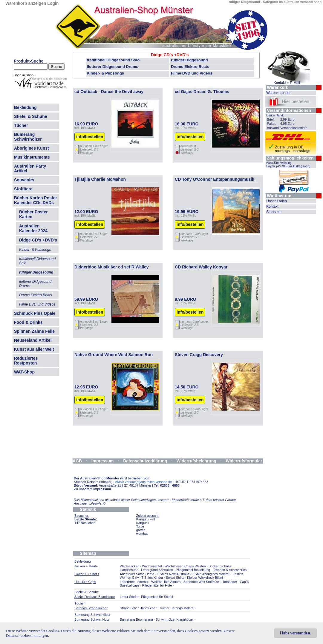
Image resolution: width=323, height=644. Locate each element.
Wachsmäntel (152, 566)
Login (53, 3)
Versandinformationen (289, 110)
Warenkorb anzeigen (26, 3)
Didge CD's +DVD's (170, 55)
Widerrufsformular (244, 461)
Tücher (21, 125)
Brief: (271, 119)
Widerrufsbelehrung (196, 461)
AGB (77, 461)
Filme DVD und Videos (192, 73)
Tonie (140, 526)
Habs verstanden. (296, 633)
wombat (142, 534)
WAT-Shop (24, 372)
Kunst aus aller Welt (34, 349)
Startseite (274, 212)
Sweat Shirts (175, 578)
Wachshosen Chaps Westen (185, 566)
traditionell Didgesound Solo (113, 60)
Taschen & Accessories (230, 570)
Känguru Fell (146, 519)
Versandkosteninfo (294, 128)
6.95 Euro (287, 124)
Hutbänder (230, 582)
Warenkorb (278, 87)
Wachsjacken (130, 566)
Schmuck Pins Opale (35, 313)
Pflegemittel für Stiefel (157, 597)
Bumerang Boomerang (136, 619)
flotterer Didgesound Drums (112, 67)
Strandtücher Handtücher (138, 608)
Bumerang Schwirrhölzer (28, 137)
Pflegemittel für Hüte (157, 585)
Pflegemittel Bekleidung (193, 570)
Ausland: (273, 128)
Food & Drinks (28, 322)
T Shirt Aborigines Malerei (211, 574)
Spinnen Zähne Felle (34, 331)
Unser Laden (277, 201)
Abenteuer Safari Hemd (137, 574)
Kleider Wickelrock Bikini (205, 578)
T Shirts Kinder (152, 578)
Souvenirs (24, 180)
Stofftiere (23, 189)
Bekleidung (25, 107)
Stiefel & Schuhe (30, 116)
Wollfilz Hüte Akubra (166, 582)
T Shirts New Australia (173, 574)
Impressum (103, 461)
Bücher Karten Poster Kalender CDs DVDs (36, 200)
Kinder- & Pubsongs (105, 73)
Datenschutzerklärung (145, 461)
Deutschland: (275, 115)
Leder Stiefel (130, 597)
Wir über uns (280, 196)
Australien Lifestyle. (90, 503)
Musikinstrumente (32, 157)
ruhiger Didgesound (189, 60)
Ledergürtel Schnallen (157, 570)
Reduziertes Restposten (26, 361)
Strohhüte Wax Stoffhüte (201, 582)
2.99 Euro (287, 119)
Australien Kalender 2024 (33, 228)
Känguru (143, 523)
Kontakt (272, 206)
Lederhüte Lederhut (134, 582)
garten (141, 530)
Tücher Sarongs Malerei (177, 608)
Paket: (271, 124)
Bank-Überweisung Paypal (288, 165)
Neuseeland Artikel (33, 340)
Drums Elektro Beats (190, 67)
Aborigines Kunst (32, 148)
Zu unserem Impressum (92, 489)
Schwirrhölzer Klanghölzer (175, 619)
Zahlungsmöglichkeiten (290, 158)
